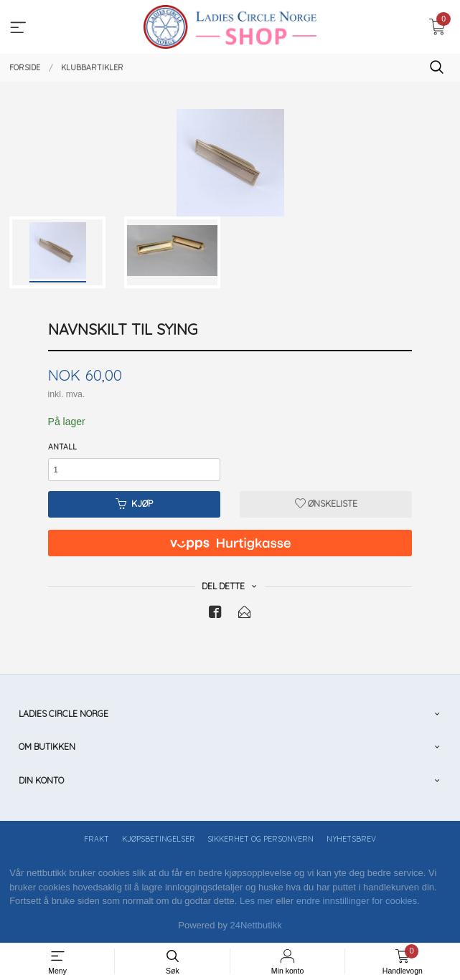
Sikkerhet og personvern (260, 839)
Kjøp (134, 504)
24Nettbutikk (256, 925)
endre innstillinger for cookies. (358, 901)
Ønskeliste (326, 504)
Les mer (257, 901)
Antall (62, 447)
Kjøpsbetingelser (159, 839)
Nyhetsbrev (351, 839)
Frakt (97, 839)
